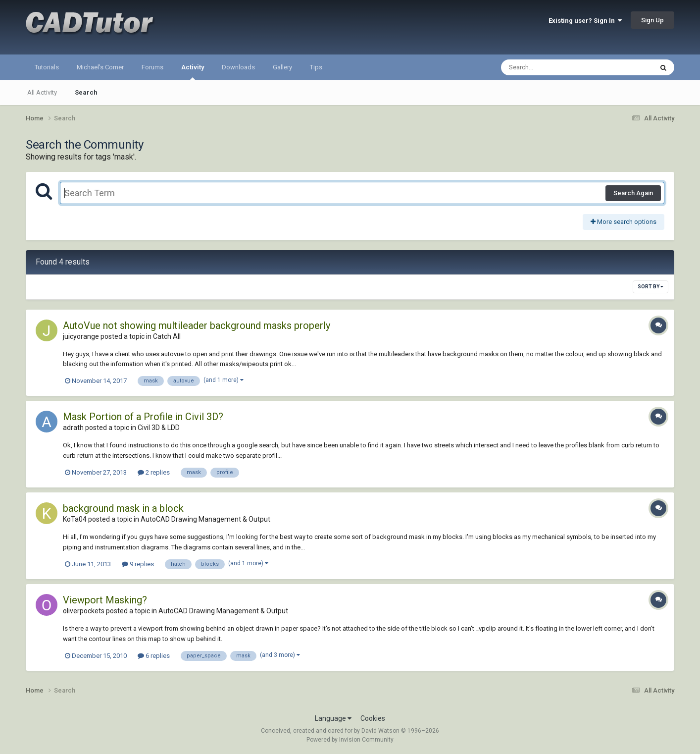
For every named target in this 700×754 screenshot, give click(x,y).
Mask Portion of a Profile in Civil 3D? (143, 417)
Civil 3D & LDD (159, 428)
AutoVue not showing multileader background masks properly (197, 325)
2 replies (154, 472)
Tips (316, 67)
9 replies (138, 564)
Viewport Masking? (105, 600)
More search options (624, 222)
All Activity (42, 92)
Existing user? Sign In (585, 21)
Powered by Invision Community (350, 740)
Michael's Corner (100, 67)
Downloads (238, 67)
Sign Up (652, 20)
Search (86, 92)
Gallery (282, 67)
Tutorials (47, 67)
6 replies (154, 656)
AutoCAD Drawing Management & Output (205, 519)
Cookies (373, 718)
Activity (193, 72)
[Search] (551, 67)
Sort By (650, 287)
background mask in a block (123, 508)
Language (333, 718)
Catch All (167, 336)
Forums (152, 67)
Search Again (633, 193)
